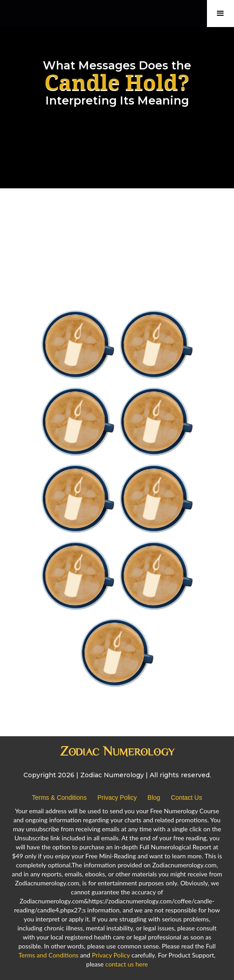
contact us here (127, 964)
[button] (220, 14)
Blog (154, 798)
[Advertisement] (117, 225)
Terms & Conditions (59, 798)
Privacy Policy (117, 798)
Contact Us (186, 798)
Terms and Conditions (48, 955)
